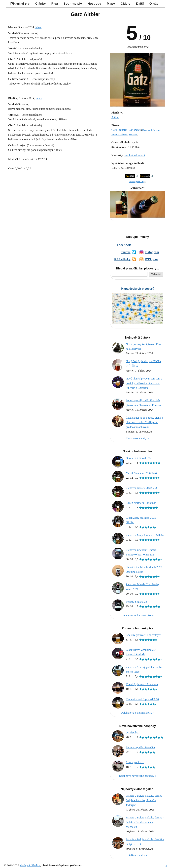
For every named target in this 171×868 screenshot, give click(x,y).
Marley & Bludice (30, 865)
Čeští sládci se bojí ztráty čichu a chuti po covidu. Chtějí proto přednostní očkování (144, 422)
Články (41, 4)
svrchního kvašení (135, 155)
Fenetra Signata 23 (136, 602)
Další (140, 4)
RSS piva (151, 259)
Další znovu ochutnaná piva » (137, 713)
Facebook (124, 245)
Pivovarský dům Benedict (140, 747)
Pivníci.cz (20, 4)
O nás (154, 4)
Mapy (111, 4)
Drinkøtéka (132, 733)
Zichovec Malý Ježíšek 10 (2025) (145, 535)
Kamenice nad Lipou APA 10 (142, 699)
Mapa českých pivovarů (137, 289)
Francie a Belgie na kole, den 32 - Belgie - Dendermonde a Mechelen (145, 822)
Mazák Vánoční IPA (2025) (141, 473)
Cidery (126, 4)
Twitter (126, 252)
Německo (133, 135)
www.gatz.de (136, 181)
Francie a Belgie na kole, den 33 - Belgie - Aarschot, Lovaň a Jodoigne (145, 800)
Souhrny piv (73, 4)
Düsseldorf (147, 130)
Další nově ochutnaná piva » (138, 615)
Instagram (152, 252)
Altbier (115, 117)
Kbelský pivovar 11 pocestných (144, 635)
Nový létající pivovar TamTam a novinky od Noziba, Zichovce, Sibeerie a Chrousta (144, 383)
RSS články (122, 259)
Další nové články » (138, 438)
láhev (38, 27)
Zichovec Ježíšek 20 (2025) (141, 488)
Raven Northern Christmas (141, 503)
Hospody (94, 4)
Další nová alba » (138, 855)
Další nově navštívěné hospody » (138, 776)
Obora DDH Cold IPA (138, 458)
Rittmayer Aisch (135, 762)
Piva (55, 4)
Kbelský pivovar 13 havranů (142, 684)
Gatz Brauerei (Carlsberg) (126, 130)
